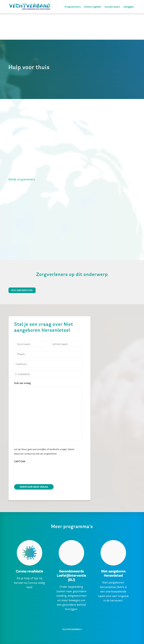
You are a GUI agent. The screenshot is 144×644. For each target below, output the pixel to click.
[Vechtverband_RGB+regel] (30, 7)
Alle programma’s (72, 629)
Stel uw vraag (22, 383)
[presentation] (40, 472)
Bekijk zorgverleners (22, 179)
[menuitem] (73, 7)
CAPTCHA (20, 461)
